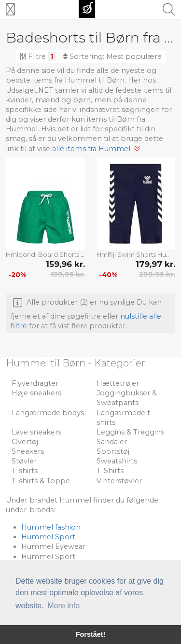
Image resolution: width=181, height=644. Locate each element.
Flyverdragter (35, 383)
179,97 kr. (155, 264)
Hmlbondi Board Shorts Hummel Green (45, 254)
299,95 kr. (157, 274)
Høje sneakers (36, 393)
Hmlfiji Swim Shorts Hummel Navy (136, 254)
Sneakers (28, 451)
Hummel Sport (48, 537)
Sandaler (112, 442)
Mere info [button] (63, 606)
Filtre (37, 56)
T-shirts (25, 471)
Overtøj (25, 442)
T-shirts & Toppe (41, 481)
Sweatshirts (117, 461)
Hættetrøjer (118, 383)
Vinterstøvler (119, 481)
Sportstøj (113, 451)
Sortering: (112, 56)
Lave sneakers (36, 432)
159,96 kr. (65, 264)
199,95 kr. (68, 274)
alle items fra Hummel (91, 149)
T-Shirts (110, 471)
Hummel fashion (51, 527)
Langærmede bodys (48, 413)
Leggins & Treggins (130, 432)
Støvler (24, 461)
